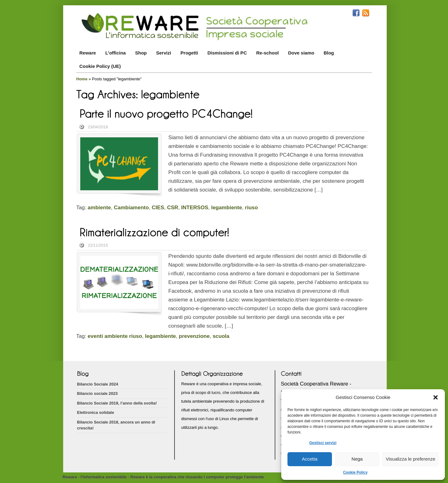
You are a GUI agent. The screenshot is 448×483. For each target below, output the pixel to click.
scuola (221, 336)
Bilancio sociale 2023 (98, 393)
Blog (329, 53)
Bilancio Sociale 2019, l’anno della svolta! (117, 403)
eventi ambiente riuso (115, 336)
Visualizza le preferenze (411, 459)
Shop (141, 53)
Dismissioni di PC (227, 53)
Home (82, 79)
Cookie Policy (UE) (100, 66)
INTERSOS (195, 208)
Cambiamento (131, 208)
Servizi (164, 53)
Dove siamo (301, 53)
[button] (436, 397)
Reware (88, 53)
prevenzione (194, 336)
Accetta (310, 459)
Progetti (189, 53)
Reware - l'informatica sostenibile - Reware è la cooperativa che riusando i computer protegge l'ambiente (163, 477)
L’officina (115, 53)
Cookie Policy (355, 472)
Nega (357, 459)
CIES (158, 208)
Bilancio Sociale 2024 (98, 384)
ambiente (99, 208)
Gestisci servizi (323, 443)
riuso (251, 208)
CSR (173, 208)
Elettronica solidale (96, 412)
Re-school (267, 53)
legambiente (227, 208)
